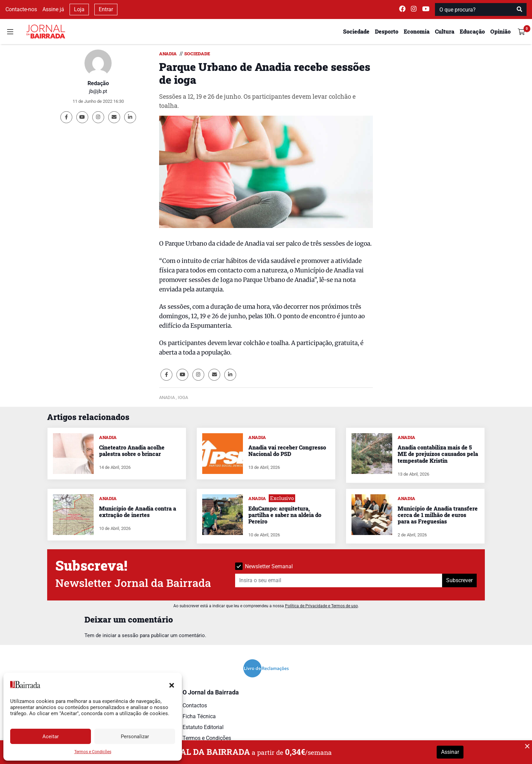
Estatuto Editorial (203, 727)
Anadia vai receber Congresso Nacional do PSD (287, 451)
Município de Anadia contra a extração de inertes (138, 512)
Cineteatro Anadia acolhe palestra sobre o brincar (132, 451)
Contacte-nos (21, 9)
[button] (172, 685)
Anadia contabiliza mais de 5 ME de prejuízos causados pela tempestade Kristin (438, 454)
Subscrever (459, 580)
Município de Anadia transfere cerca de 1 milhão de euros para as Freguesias (438, 515)
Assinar (450, 752)
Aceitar (51, 737)
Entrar (106, 9)
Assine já (53, 9)
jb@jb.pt (98, 91)
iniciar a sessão (120, 635)
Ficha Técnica (199, 716)
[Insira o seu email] (339, 580)
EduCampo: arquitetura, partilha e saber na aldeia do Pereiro (285, 515)
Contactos (195, 705)
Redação (98, 83)
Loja (79, 9)
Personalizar (135, 737)
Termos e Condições (93, 752)
